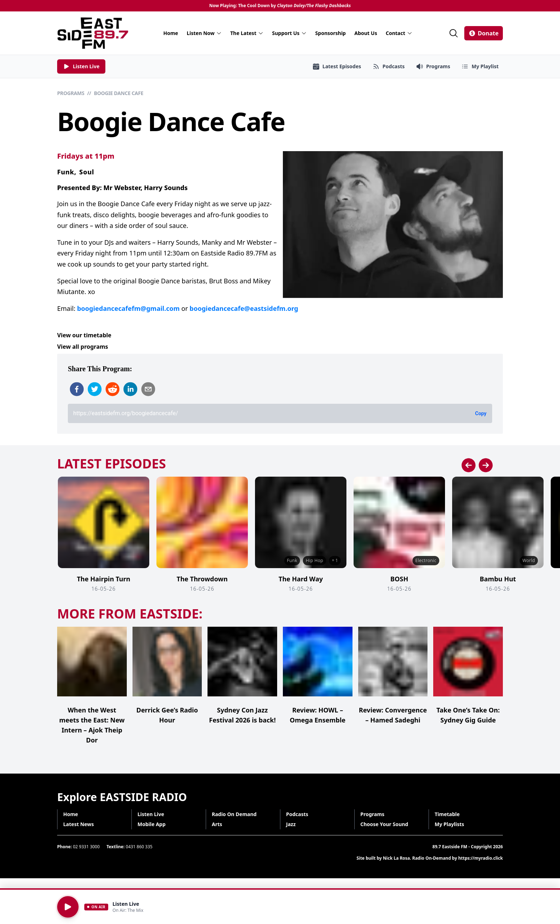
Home (171, 33)
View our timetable (84, 335)
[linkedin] (130, 389)
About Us (366, 33)
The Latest (247, 33)
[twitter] (95, 389)
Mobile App (152, 824)
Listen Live (151, 814)
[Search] (454, 33)
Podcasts (297, 814)
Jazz (291, 824)
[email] (148, 389)
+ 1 (335, 560)
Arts (217, 824)
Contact (399, 33)
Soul (87, 172)
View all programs (83, 347)
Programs (71, 93)
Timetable (447, 814)
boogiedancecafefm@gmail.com (128, 308)
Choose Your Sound (384, 824)
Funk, (67, 172)
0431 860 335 (139, 847)
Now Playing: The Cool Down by (280, 6)
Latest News (79, 824)
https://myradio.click (481, 858)
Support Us (289, 33)
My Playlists (449, 824)
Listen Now (204, 33)
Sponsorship (331, 33)
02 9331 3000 (86, 847)
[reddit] (112, 389)
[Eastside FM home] (93, 33)
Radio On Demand (234, 814)
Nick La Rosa (396, 858)
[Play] (68, 907)
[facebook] (77, 389)
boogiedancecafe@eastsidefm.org (244, 308)
